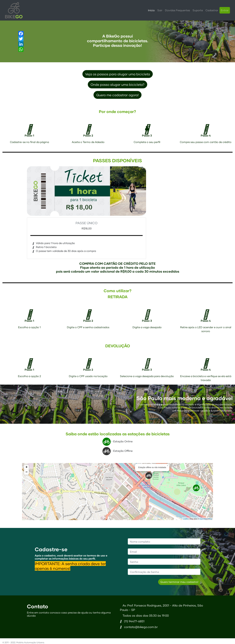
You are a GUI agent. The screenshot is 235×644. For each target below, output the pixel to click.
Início (151, 10)
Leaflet (185, 519)
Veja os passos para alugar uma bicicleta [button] (118, 74)
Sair (160, 10)
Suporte (198, 10)
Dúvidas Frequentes (177, 10)
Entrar (225, 10)
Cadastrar (212, 10)
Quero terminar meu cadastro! (179, 582)
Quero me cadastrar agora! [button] (117, 95)
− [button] (27, 472)
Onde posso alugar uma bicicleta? (117, 84)
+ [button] (27, 467)
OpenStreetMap (206, 519)
